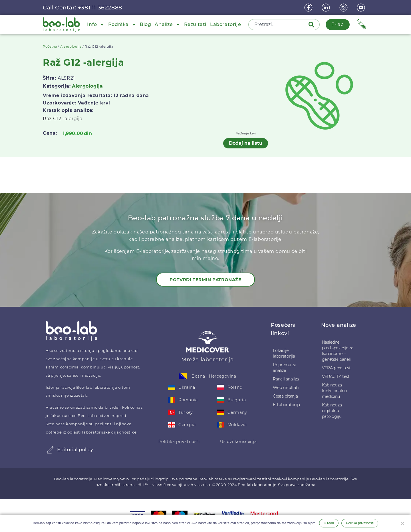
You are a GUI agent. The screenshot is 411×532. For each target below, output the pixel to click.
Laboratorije (225, 24)
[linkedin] (327, 8)
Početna (50, 47)
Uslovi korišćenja (238, 442)
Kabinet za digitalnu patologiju (332, 411)
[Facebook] (309, 8)
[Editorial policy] (50, 450)
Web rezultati (286, 388)
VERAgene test (336, 368)
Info (96, 25)
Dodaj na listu (246, 143)
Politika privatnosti (179, 442)
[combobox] (279, 25)
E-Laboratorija (286, 405)
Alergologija (71, 47)
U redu (329, 523)
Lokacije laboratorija (284, 353)
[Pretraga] (313, 25)
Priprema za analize (285, 368)
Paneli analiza (286, 379)
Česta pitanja (285, 396)
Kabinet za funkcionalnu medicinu (334, 391)
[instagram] (344, 8)
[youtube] (362, 8)
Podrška (122, 25)
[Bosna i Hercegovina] (183, 376)
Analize (167, 25)
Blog (145, 24)
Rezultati (195, 24)
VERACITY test (336, 376)
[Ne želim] (402, 523)
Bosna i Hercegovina (214, 376)
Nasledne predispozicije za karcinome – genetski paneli (338, 351)
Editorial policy (75, 450)
